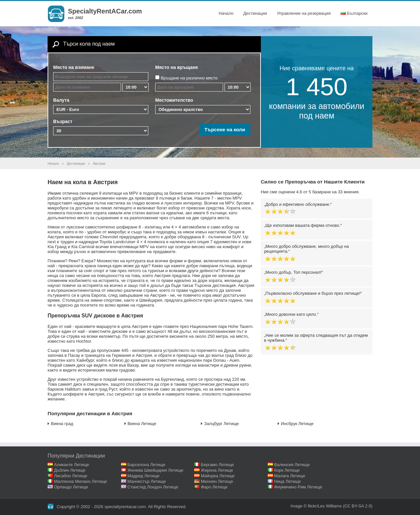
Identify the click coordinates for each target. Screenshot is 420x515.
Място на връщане (177, 67)
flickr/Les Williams (325, 506)
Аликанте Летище (72, 465)
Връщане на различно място (189, 78)
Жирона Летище (217, 470)
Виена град (62, 424)
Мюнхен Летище (217, 481)
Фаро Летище (214, 487)
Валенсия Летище (292, 465)
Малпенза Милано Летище (81, 481)
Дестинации (255, 13)
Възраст (63, 121)
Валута (61, 100)
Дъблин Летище (70, 470)
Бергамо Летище (217, 465)
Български (354, 13)
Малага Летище (290, 476)
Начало (226, 13)
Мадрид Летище (143, 476)
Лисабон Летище (71, 476)
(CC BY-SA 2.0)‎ (358, 506)
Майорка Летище (218, 476)
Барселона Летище (146, 465)
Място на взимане (74, 67)
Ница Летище (288, 481)
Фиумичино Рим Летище (298, 487)
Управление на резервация (304, 13)
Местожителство (174, 100)
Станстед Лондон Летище (153, 487)
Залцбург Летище (221, 424)
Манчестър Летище (147, 481)
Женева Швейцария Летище (155, 470)
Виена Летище (142, 424)
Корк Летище (287, 470)
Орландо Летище (71, 487)
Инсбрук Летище (297, 424)
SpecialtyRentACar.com (105, 11)
